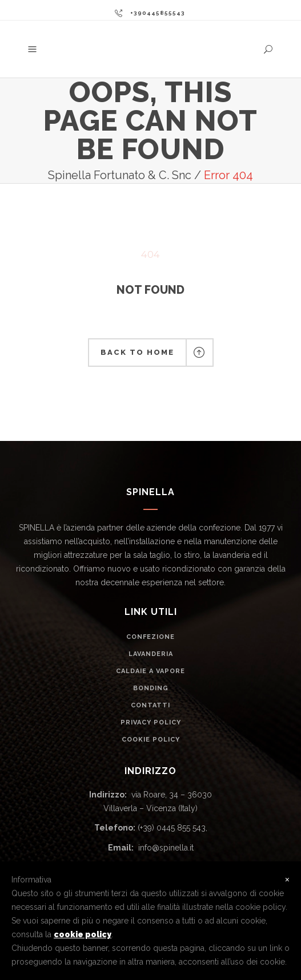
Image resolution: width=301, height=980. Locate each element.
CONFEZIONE (150, 637)
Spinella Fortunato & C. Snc (120, 175)
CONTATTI (150, 705)
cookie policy (83, 934)
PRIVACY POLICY (151, 722)
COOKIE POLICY (151, 740)
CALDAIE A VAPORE (150, 671)
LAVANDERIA (151, 654)
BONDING (151, 688)
